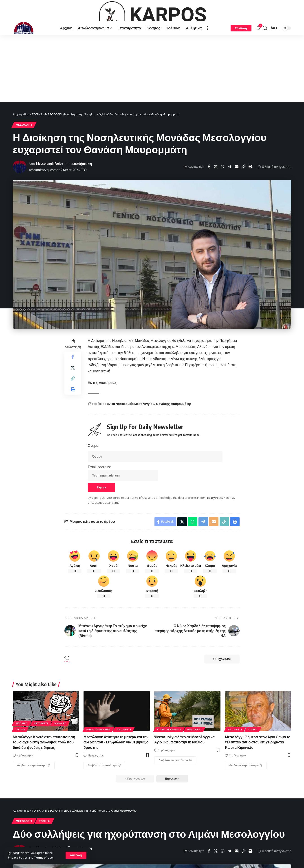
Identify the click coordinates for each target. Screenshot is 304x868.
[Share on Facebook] (209, 191)
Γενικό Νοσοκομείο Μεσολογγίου (130, 428)
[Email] (237, 191)
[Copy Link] (244, 191)
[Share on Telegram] (230, 191)
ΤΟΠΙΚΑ (37, 139)
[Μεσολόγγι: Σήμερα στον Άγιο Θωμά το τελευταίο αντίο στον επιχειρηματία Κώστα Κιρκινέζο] (246, 790)
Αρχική (17, 139)
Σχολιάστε (222, 684)
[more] (207, 53)
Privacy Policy (18, 857)
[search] (265, 53)
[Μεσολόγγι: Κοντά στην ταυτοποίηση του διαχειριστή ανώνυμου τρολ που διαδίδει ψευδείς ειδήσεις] (34, 790)
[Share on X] (216, 191)
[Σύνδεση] (241, 53)
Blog (27, 139)
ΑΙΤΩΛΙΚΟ (22, 748)
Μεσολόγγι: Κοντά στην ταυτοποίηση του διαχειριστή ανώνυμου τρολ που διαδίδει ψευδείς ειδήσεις (44, 767)
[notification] (258, 53)
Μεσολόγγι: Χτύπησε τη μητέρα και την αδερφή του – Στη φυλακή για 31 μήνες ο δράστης (116, 767)
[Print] (251, 191)
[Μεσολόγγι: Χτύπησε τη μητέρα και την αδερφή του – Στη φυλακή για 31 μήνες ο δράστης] (104, 790)
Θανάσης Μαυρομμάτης (174, 428)
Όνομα (93, 470)
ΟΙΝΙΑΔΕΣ (60, 748)
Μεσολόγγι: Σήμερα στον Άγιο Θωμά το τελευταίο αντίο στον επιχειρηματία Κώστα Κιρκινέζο (258, 767)
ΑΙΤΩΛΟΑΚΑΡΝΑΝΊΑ (98, 754)
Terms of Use (43, 857)
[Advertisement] (152, 93)
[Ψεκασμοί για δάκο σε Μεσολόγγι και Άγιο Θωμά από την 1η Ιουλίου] (175, 785)
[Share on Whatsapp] (223, 191)
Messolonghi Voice (50, 188)
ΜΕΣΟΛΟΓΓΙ (53, 139)
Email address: (123, 497)
